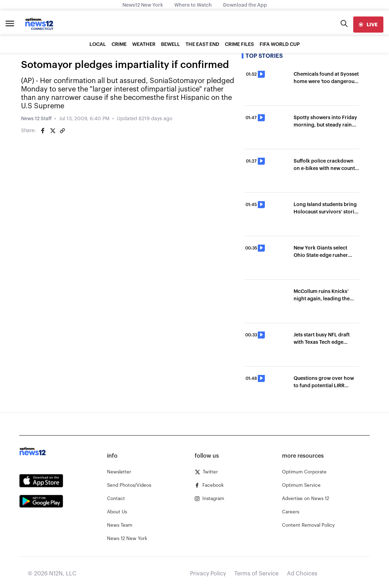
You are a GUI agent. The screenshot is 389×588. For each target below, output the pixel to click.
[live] (368, 25)
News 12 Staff (36, 119)
